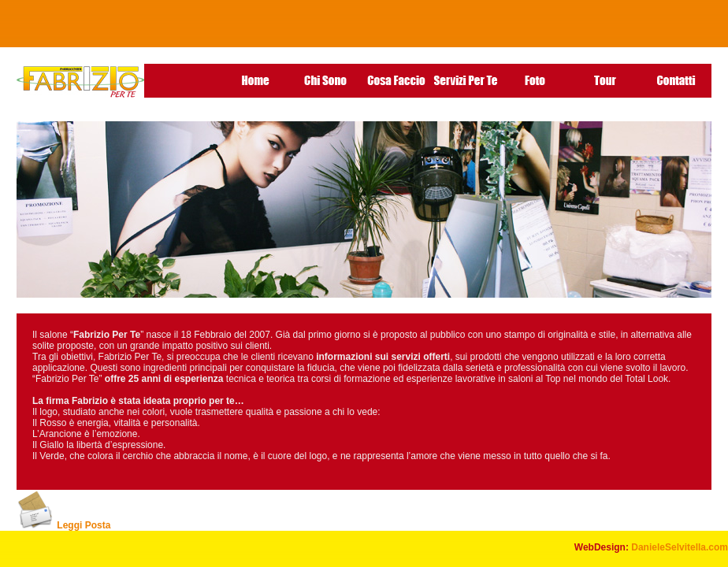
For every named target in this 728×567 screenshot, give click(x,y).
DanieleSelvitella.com (680, 547)
